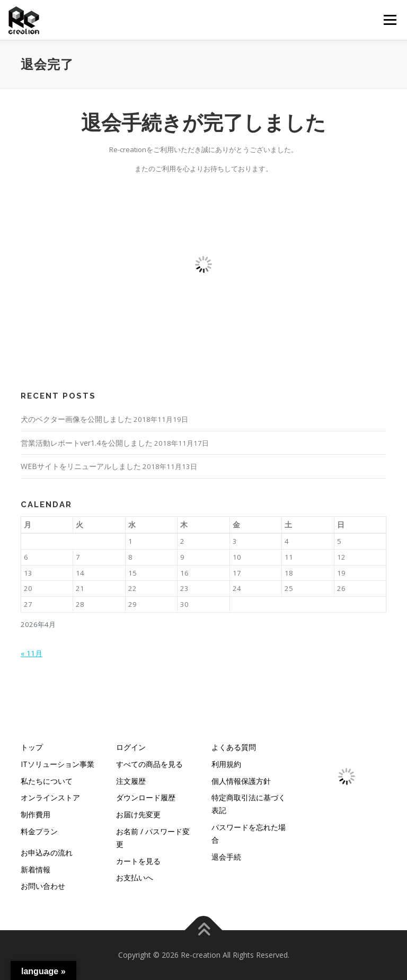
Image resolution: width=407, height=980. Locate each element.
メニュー (390, 20)
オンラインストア (50, 797)
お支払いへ (135, 877)
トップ (32, 747)
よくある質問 (234, 747)
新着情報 (36, 869)
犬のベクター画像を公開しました (76, 419)
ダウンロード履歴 (146, 797)
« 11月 (32, 653)
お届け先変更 (138, 814)
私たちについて (47, 781)
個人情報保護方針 (241, 781)
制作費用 (36, 814)
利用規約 (226, 764)
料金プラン (39, 831)
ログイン (131, 747)
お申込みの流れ (47, 853)
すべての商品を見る (149, 764)
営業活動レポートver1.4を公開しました (87, 443)
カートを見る (138, 861)
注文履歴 (131, 781)
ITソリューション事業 (57, 764)
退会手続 (226, 857)
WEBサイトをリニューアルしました (81, 466)
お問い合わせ (43, 886)
